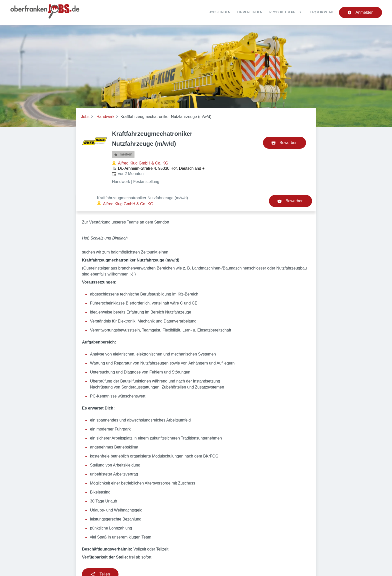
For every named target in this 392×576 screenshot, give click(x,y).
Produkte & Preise (286, 12)
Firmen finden (250, 12)
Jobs (85, 117)
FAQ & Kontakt (322, 12)
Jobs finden (220, 12)
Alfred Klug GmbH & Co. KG (143, 163)
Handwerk (105, 117)
